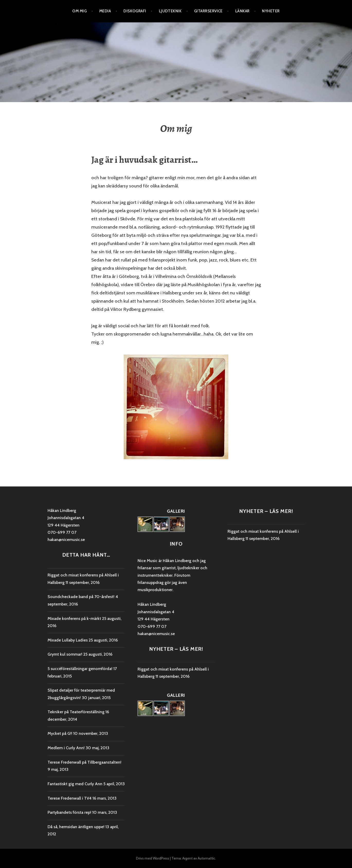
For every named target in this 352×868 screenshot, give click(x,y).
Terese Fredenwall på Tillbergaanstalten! (84, 762)
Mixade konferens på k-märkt (74, 618)
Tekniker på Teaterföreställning (76, 712)
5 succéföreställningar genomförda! (80, 669)
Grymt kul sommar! (65, 654)
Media (105, 11)
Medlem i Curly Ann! (66, 748)
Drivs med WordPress (153, 858)
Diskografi (135, 11)
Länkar (242, 11)
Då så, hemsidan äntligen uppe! (76, 827)
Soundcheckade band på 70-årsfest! (81, 597)
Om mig (79, 11)
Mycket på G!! (60, 733)
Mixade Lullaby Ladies (68, 640)
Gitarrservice (208, 11)
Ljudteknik (170, 11)
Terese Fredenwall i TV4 (70, 798)
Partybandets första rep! (69, 812)
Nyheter (271, 11)
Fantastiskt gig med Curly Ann (75, 784)
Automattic (206, 858)
